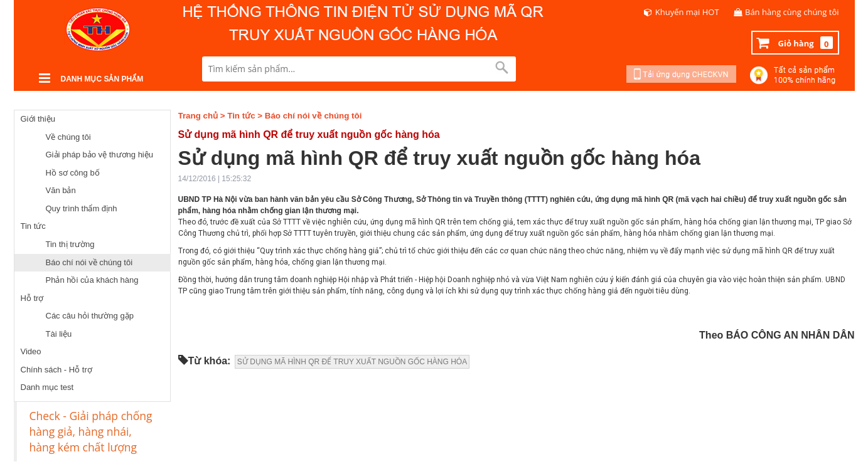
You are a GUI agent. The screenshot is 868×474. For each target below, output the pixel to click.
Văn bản (61, 190)
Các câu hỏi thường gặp (90, 316)
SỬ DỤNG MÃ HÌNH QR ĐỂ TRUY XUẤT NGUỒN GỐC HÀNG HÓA (352, 362)
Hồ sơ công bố (73, 173)
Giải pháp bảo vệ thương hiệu (99, 155)
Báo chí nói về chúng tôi (89, 262)
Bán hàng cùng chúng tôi (792, 12)
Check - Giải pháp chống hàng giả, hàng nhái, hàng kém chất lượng (91, 431)
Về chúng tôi (68, 137)
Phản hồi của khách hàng (92, 280)
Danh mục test (47, 387)
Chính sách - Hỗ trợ (56, 370)
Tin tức (33, 226)
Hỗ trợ (32, 298)
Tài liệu (59, 334)
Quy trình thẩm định (82, 208)
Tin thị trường (70, 244)
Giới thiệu (38, 119)
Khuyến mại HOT (687, 12)
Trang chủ (198, 116)
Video (31, 351)
